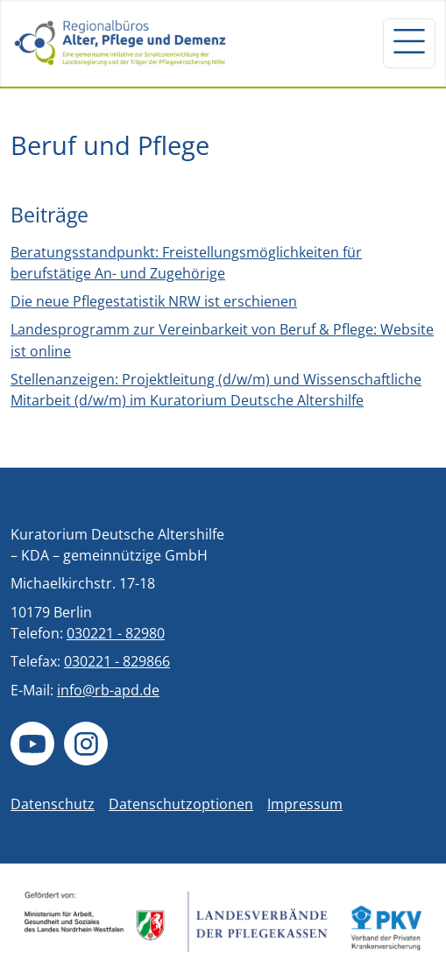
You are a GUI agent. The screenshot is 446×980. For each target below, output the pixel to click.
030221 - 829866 (117, 661)
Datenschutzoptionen (181, 804)
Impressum (305, 804)
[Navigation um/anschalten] (409, 43)
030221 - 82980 (116, 633)
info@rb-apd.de (108, 690)
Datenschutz (53, 804)
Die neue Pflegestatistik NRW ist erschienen (154, 301)
